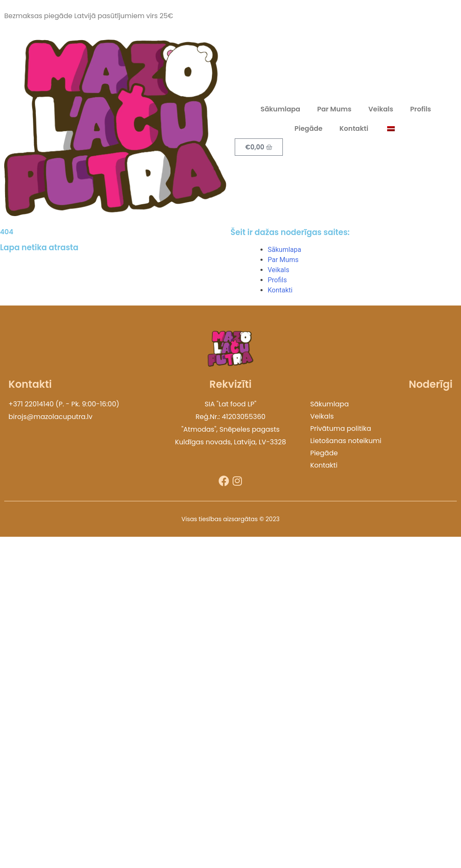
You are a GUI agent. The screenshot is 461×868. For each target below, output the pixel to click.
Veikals (381, 109)
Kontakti (354, 128)
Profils (421, 109)
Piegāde (309, 128)
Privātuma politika (341, 429)
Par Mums (334, 109)
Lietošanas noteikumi (346, 441)
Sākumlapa (280, 109)
